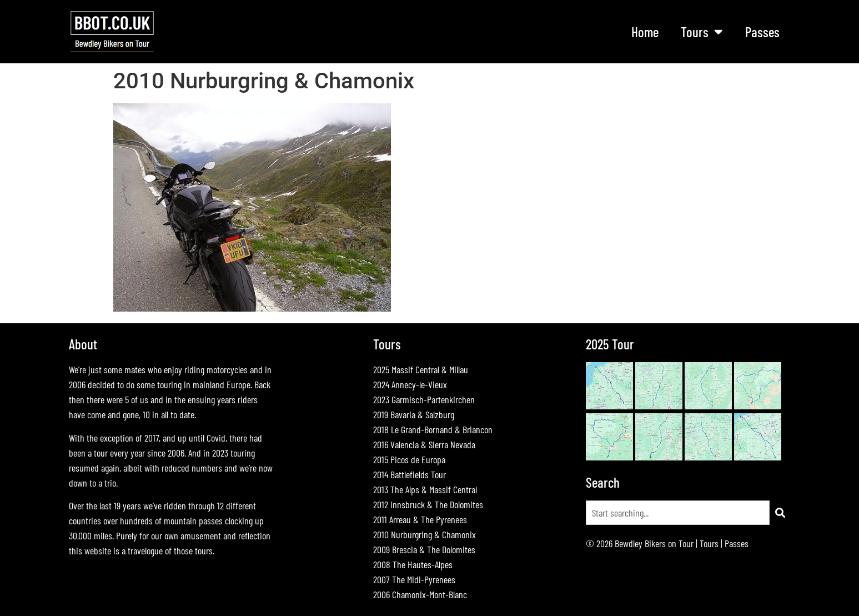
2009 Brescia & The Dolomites (424, 549)
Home (645, 32)
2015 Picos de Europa (409, 459)
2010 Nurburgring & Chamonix (425, 534)
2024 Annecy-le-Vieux (410, 384)
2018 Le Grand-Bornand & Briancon (433, 429)
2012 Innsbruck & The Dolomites (428, 504)
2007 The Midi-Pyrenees (414, 579)
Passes (762, 32)
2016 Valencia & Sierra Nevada (424, 444)
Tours (702, 31)
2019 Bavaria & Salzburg (414, 414)
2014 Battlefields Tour (410, 474)
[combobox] (678, 513)
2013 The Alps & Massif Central (425, 489)
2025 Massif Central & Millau (421, 369)
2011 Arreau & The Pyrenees (420, 519)
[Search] (780, 513)
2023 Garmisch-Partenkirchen (424, 399)
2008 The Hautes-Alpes (413, 564)
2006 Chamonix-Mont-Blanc (420, 594)
